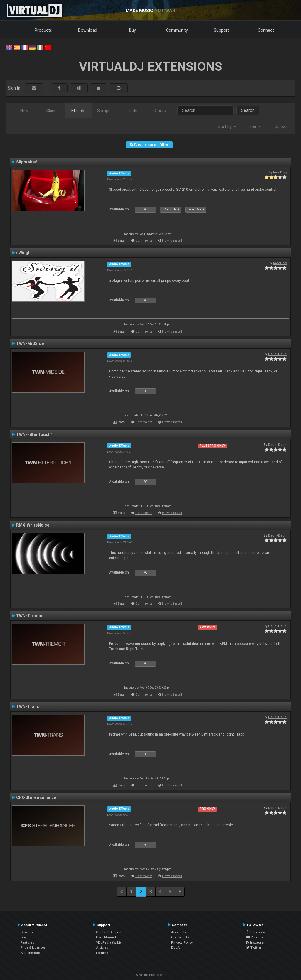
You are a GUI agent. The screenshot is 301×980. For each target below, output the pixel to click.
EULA (176, 947)
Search (248, 110)
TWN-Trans (28, 706)
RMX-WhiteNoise (33, 525)
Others (160, 111)
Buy (132, 30)
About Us (179, 932)
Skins (51, 111)
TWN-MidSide (30, 343)
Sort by (227, 126)
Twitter (254, 947)
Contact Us (180, 937)
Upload (281, 126)
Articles (102, 947)
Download (88, 30)
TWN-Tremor (30, 616)
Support (221, 30)
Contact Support (109, 932)
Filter (254, 126)
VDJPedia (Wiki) (109, 942)
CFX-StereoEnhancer (37, 797)
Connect (266, 30)
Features (27, 942)
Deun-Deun (277, 354)
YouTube (255, 937)
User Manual (106, 937)
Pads (132, 111)
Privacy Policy (182, 942)
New (24, 111)
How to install (172, 241)
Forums (102, 953)
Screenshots (30, 953)
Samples (105, 111)
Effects (78, 111)
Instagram (257, 942)
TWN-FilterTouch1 (35, 434)
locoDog (280, 172)
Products (43, 30)
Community (177, 30)
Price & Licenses (33, 947)
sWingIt (23, 253)
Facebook (256, 932)
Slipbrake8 (27, 162)
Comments (144, 241)
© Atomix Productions (150, 975)
